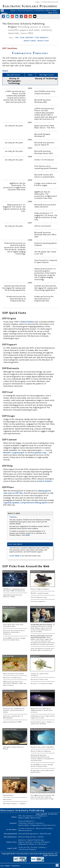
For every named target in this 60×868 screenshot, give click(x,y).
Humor (41, 837)
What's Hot (53, 13)
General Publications (27, 837)
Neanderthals (8, 795)
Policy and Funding (44, 828)
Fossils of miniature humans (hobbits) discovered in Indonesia (14, 632)
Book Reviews (46, 834)
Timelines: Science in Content (31, 823)
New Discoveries (25, 830)
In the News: (12, 829)
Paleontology (9, 691)
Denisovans (8, 799)
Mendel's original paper (14, 453)
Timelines (40, 11)
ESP (17, 38)
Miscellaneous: (11, 837)
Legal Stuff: (12, 848)
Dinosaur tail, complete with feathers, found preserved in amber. (14, 710)
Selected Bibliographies (29, 834)
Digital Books (24, 825)
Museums (43, 844)
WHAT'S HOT (43, 41)
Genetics (22, 840)
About (13, 11)
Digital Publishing (36, 840)
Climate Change (10, 730)
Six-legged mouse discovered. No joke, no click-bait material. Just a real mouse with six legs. (43, 797)
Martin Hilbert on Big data (41, 751)
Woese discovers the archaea (14, 674)
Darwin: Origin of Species (40, 589)
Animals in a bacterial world (42, 684)
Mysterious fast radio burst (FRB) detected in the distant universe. (42, 710)
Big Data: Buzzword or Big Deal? (42, 747)
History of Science (42, 842)
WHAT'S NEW (30, 41)
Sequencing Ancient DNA (12, 722)
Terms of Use (24, 847)
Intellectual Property (27, 849)
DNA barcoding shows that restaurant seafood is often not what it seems (15, 684)
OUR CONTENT (27, 38)
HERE (28, 535)
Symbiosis (35, 656)
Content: (13, 823)
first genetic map (39, 453)
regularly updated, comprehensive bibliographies (26, 503)
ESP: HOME (5, 866)
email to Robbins (45, 481)
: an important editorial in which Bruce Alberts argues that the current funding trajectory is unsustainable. (43, 628)
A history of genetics (38, 601)
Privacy (34, 847)
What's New (51, 11)
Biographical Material (28, 844)
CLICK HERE (15, 556)
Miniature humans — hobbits (14, 804)
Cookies (42, 847)
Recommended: (11, 834)
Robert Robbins (28, 322)
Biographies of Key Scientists (44, 825)
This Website (41, 816)
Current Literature (26, 828)
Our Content (28, 816)
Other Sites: (12, 842)
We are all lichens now (39, 679)
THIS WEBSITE (41, 38)
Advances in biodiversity (12, 678)
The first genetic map (39, 597)
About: (14, 817)
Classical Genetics (26, 11)
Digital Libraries (26, 842)
